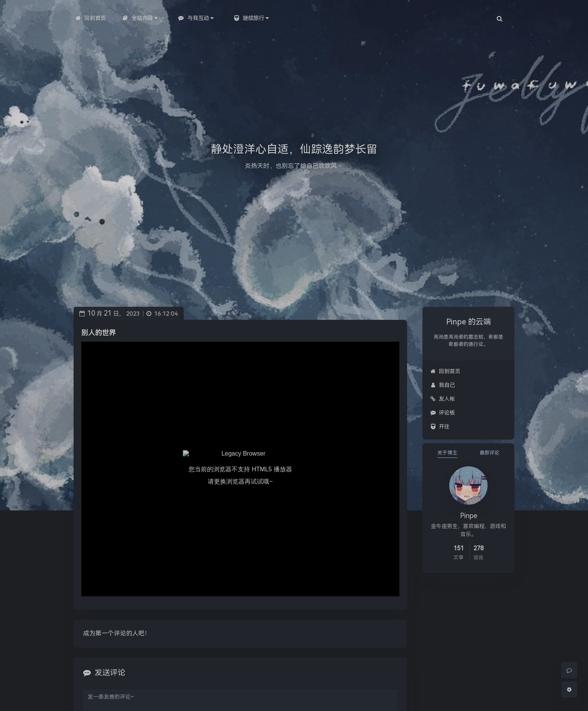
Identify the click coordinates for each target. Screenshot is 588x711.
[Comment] (569, 670)
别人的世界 (99, 333)
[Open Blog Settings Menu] (569, 690)
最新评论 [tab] (489, 453)
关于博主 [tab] (447, 453)
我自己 (443, 385)
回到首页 (445, 371)
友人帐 (443, 399)
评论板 (443, 413)
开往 (440, 426)
